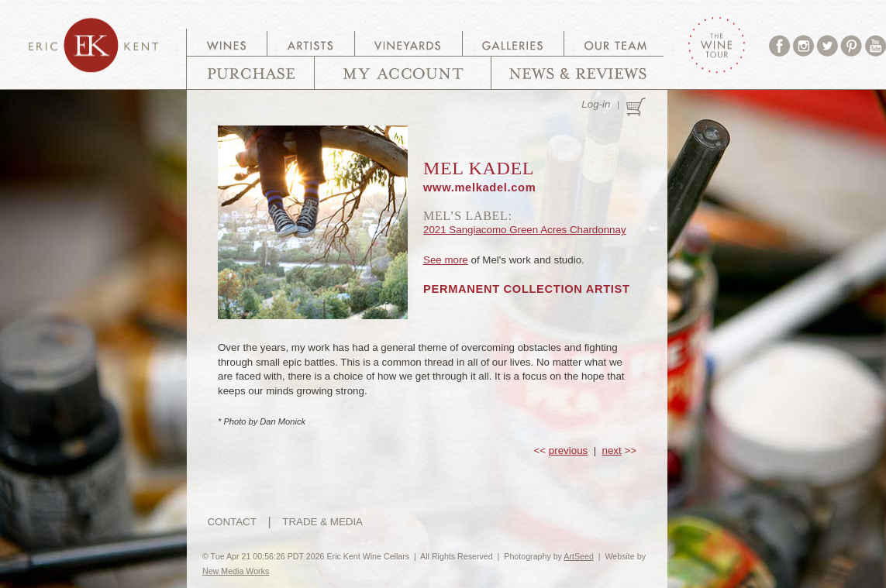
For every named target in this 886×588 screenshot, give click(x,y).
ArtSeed (579, 556)
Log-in (596, 104)
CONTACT (231, 522)
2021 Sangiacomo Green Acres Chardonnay (525, 230)
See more (446, 260)
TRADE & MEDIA (322, 522)
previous (568, 450)
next (612, 450)
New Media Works (236, 571)
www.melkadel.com (479, 187)
